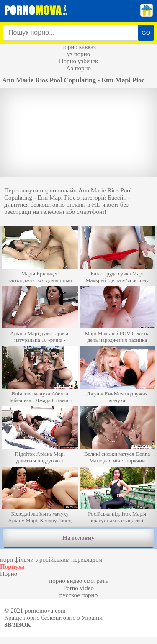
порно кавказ (78, 47)
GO (146, 33)
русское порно (78, 595)
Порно (9, 574)
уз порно (79, 54)
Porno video (78, 588)
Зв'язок (17, 625)
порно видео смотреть (78, 581)
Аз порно (78, 68)
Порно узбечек (79, 61)
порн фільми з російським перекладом (51, 559)
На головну (78, 538)
